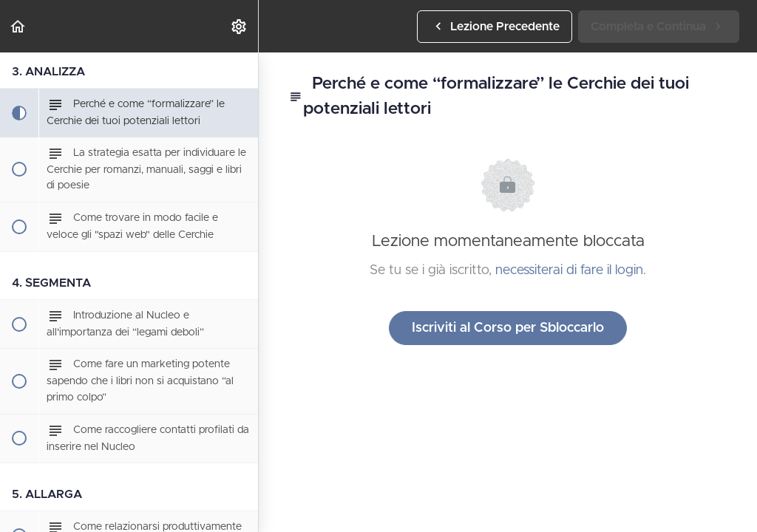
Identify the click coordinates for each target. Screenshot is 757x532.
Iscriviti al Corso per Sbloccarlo (508, 328)
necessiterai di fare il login (569, 270)
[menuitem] (240, 26)
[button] (18, 26)
